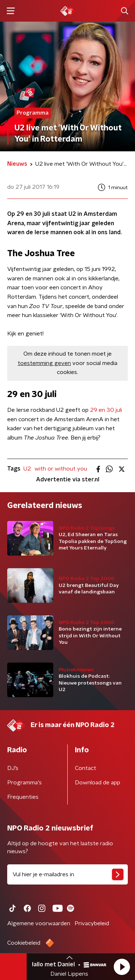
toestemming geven (44, 363)
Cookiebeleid (24, 943)
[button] (122, 967)
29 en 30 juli (106, 410)
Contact (85, 768)
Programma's (24, 783)
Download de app (98, 783)
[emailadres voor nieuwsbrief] (67, 874)
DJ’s (13, 768)
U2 (27, 469)
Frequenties (23, 797)
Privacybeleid (92, 923)
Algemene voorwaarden (39, 923)
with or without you (61, 469)
